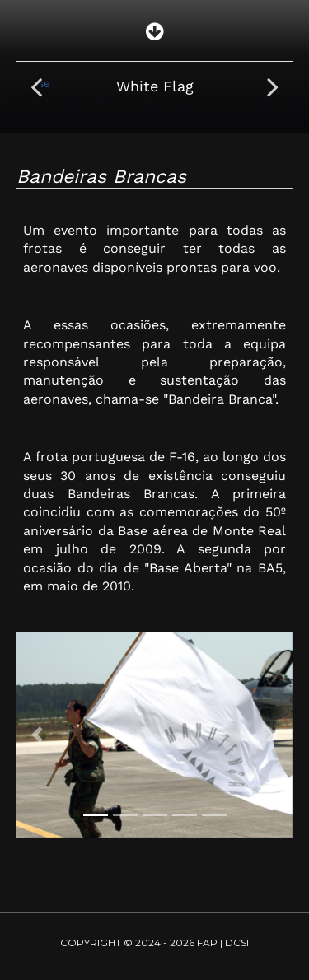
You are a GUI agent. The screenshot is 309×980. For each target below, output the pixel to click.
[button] (37, 735)
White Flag (155, 86)
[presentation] (36, 86)
